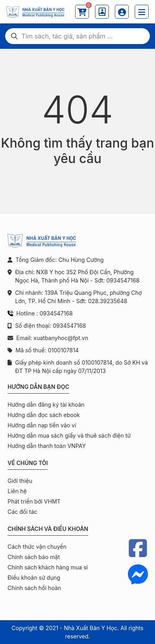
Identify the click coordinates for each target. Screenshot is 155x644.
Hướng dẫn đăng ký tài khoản (46, 405)
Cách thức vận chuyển (37, 547)
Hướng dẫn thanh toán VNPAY (47, 446)
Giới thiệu (20, 481)
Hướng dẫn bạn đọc (38, 387)
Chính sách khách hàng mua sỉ (48, 567)
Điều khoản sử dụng (34, 578)
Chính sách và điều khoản (48, 529)
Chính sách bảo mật (34, 557)
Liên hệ (17, 491)
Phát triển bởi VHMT (34, 501)
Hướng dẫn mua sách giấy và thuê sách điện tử (69, 435)
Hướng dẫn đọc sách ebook (44, 415)
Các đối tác (22, 512)
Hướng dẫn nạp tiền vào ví (42, 425)
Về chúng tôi (28, 463)
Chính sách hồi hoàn (34, 588)
